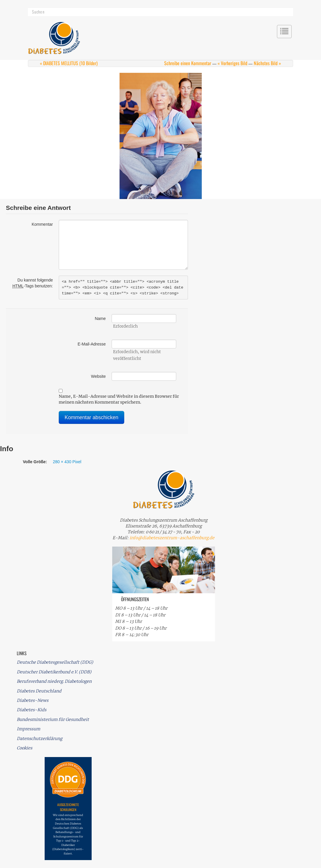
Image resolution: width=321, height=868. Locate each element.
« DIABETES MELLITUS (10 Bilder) (69, 63)
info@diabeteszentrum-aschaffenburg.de (172, 538)
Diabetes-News (33, 700)
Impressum (28, 729)
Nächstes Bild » (267, 63)
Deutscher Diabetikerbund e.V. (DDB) (54, 672)
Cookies (25, 748)
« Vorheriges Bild (232, 63)
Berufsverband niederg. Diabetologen (54, 681)
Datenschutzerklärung (40, 739)
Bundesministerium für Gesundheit (53, 719)
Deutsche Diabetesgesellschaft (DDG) (55, 662)
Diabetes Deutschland (39, 691)
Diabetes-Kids (32, 710)
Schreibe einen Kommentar (188, 63)
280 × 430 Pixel (67, 462)
